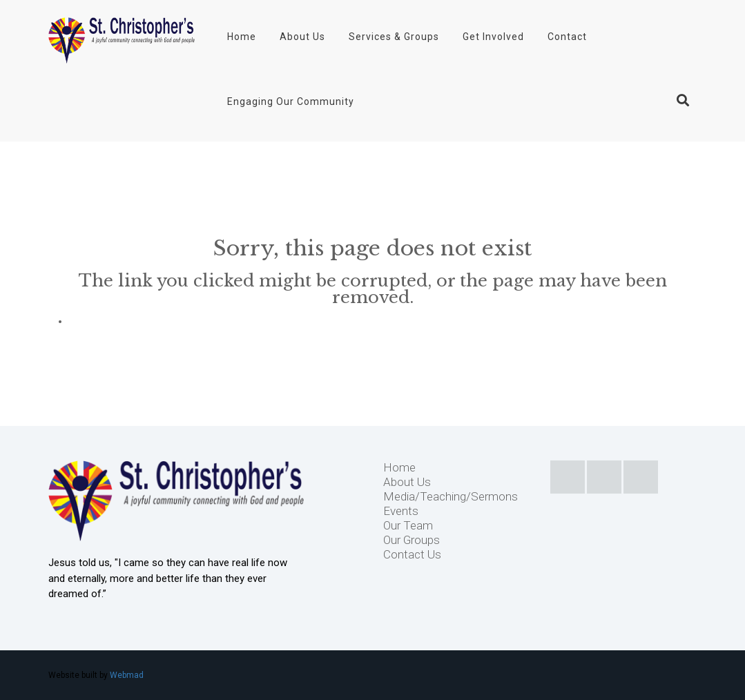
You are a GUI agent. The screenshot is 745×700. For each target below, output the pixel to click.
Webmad (127, 675)
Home (242, 37)
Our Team (408, 525)
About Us (302, 37)
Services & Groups (394, 37)
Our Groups (412, 540)
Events (401, 511)
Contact (567, 37)
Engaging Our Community (291, 101)
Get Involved (493, 37)
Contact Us (412, 554)
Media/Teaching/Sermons (451, 496)
